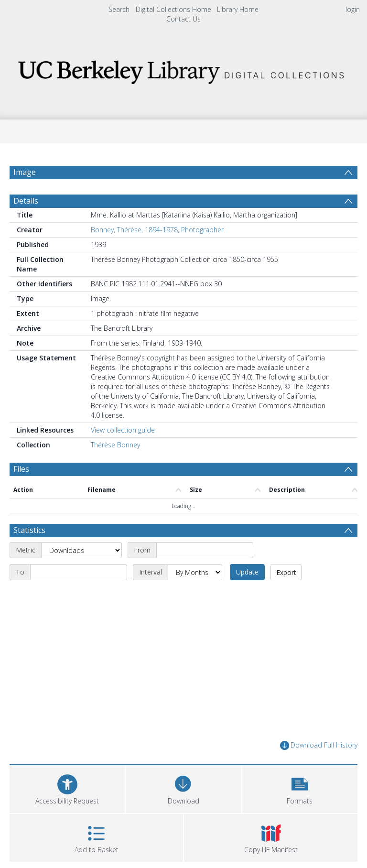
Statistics (29, 553)
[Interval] (195, 595)
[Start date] (205, 573)
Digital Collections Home (173, 9)
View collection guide (123, 453)
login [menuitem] (353, 9)
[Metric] (81, 573)
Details (26, 224)
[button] (300, 811)
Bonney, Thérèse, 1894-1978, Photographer (157, 253)
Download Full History (319, 768)
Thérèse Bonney (115, 468)
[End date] (79, 595)
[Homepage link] (183, 70)
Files (21, 492)
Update (247, 595)
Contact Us (183, 19)
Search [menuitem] (119, 9)
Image (25, 172)
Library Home (238, 9)
